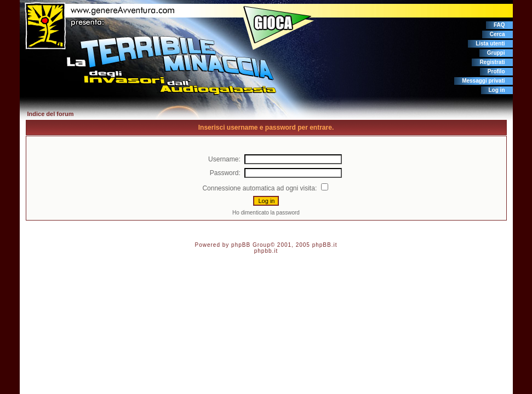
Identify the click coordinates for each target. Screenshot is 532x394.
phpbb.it (266, 251)
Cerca (497, 34)
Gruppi (496, 53)
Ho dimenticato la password (266, 213)
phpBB (241, 245)
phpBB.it (325, 245)
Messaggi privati (483, 81)
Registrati (492, 62)
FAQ (499, 25)
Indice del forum (51, 114)
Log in (497, 90)
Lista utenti (490, 44)
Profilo (496, 71)
